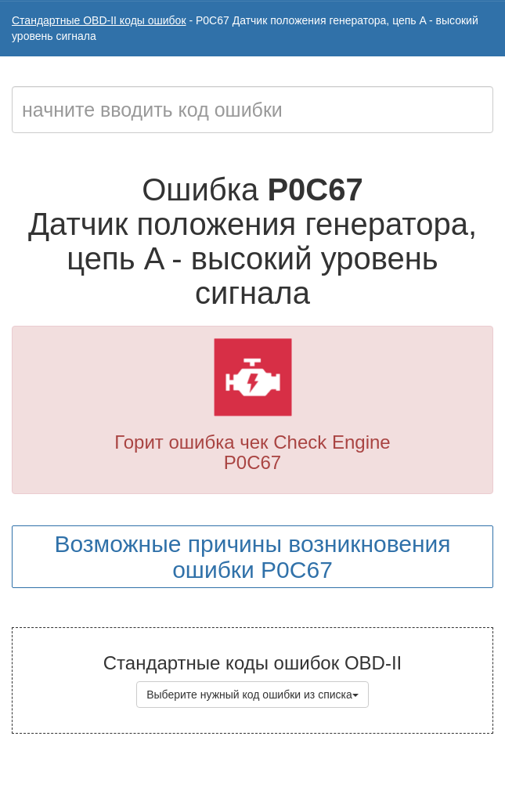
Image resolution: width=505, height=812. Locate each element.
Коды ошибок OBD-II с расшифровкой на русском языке (294, 781)
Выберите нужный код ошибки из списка (252, 695)
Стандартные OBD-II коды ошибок (99, 20)
